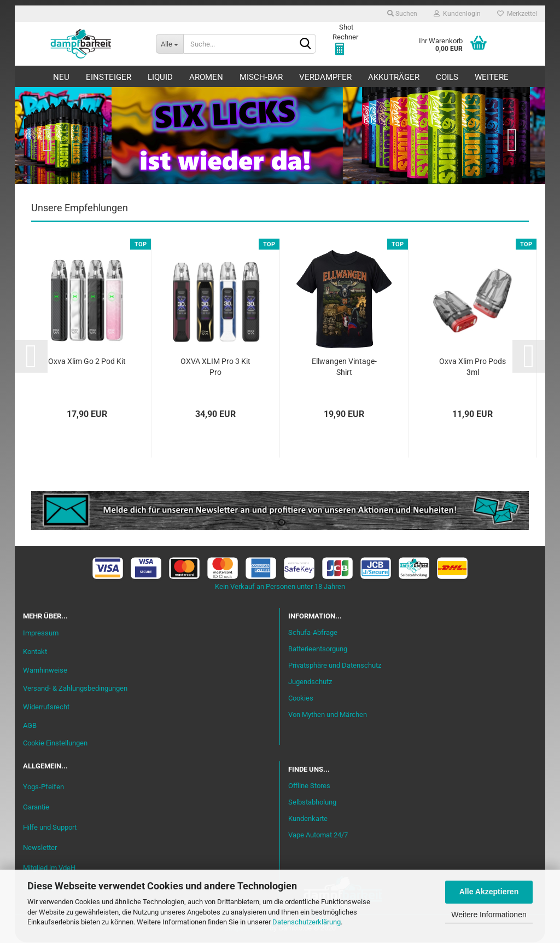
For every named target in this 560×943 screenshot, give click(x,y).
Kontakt (35, 652)
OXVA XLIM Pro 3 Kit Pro (215, 367)
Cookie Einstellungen (55, 744)
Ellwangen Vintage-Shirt (344, 367)
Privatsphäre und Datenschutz (335, 666)
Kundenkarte (308, 819)
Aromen (206, 77)
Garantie (36, 808)
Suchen (402, 14)
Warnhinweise (45, 670)
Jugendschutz (310, 682)
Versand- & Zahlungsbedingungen (75, 689)
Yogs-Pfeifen (43, 787)
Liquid (160, 77)
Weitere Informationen (489, 915)
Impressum (41, 634)
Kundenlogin (457, 14)
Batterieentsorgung (318, 649)
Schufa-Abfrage (313, 633)
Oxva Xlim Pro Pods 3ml (472, 367)
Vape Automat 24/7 (318, 835)
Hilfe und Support (50, 828)
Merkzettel (517, 14)
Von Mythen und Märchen (328, 715)
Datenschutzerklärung (307, 922)
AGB (30, 726)
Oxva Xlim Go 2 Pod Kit (87, 362)
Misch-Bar (261, 77)
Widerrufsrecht (46, 707)
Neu (61, 77)
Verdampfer (325, 77)
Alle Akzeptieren (489, 892)
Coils (447, 77)
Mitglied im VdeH (49, 868)
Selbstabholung (312, 803)
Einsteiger (109, 77)
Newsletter (40, 848)
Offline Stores (309, 786)
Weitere (492, 77)
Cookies (301, 699)
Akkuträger (394, 77)
